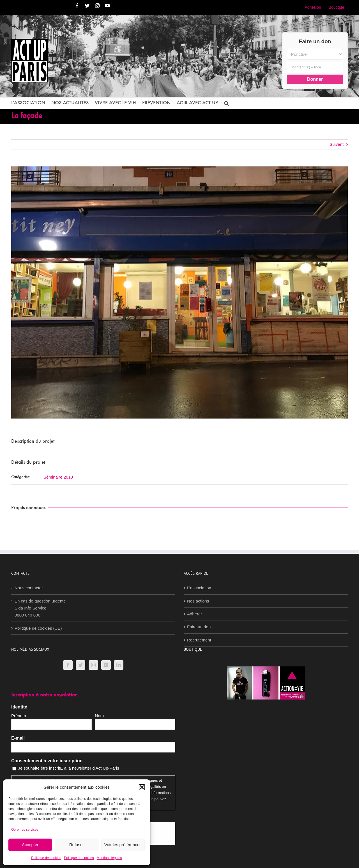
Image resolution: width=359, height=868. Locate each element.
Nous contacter (29, 588)
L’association (199, 588)
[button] (142, 787)
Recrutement (199, 640)
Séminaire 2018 (58, 477)
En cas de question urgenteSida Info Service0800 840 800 (40, 608)
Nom (99, 716)
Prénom (19, 716)
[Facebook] (68, 665)
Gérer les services (25, 830)
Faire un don (199, 627)
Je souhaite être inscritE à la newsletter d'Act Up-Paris (69, 768)
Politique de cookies (46, 858)
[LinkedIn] (119, 665)
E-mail (18, 738)
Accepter (30, 845)
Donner (315, 79)
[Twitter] (80, 665)
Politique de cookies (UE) (38, 628)
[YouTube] (106, 665)
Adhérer (195, 614)
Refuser (77, 845)
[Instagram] (93, 665)
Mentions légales (109, 858)
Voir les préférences (123, 845)
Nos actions (198, 601)
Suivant (337, 144)
